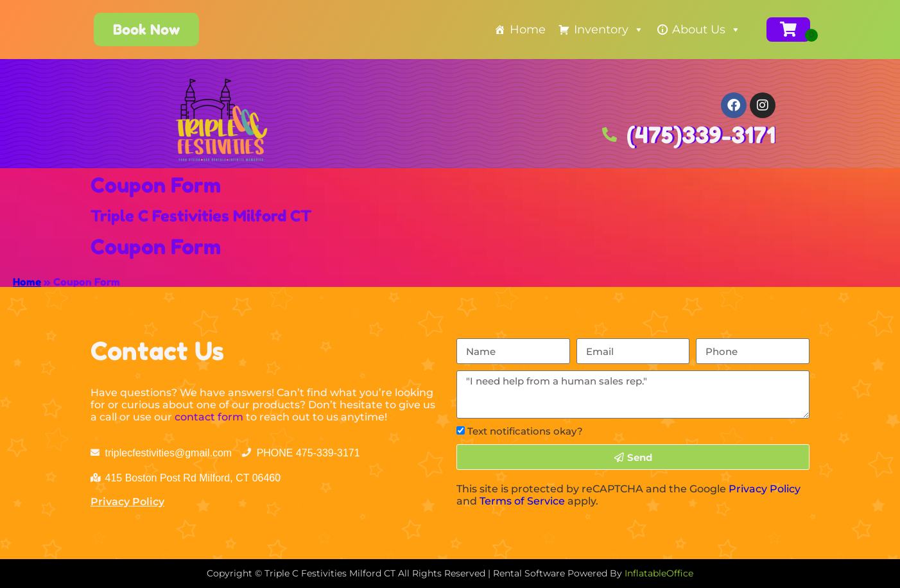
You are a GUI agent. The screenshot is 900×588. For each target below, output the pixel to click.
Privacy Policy (127, 502)
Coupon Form (156, 185)
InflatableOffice (659, 573)
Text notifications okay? (525, 431)
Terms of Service (522, 501)
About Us (706, 30)
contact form (209, 417)
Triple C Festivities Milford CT (201, 216)
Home (528, 30)
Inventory (609, 30)
